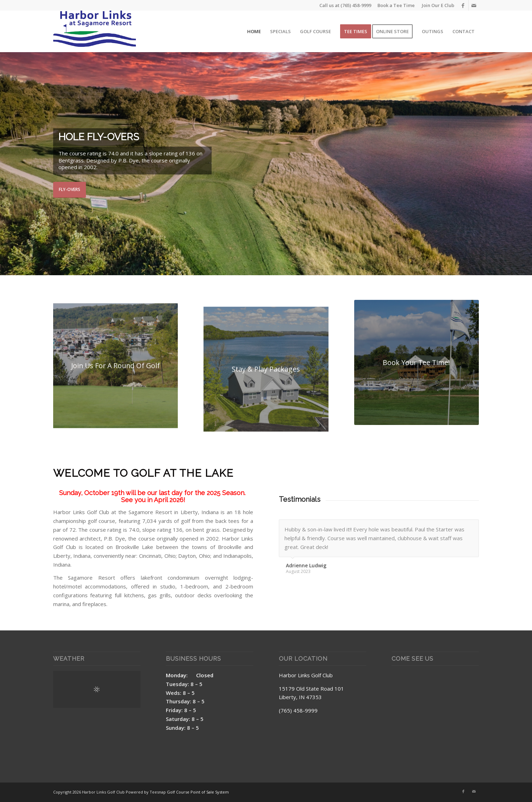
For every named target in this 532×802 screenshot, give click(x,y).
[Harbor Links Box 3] (417, 362)
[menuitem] (436, 5)
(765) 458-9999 (356, 5)
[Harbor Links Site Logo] (95, 31)
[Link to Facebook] (463, 5)
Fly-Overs (70, 189)
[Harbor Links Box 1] (116, 381)
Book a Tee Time (396, 5)
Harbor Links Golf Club (306, 675)
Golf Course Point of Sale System (198, 792)
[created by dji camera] (266, 396)
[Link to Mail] (474, 5)
